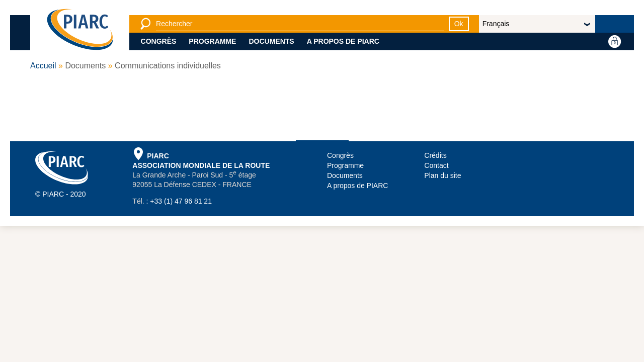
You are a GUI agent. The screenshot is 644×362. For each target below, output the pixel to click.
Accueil (43, 66)
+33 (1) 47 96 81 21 (181, 201)
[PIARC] (80, 30)
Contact (436, 165)
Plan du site (442, 175)
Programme (212, 41)
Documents (271, 41)
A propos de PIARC (343, 41)
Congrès (159, 41)
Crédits (435, 155)
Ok (459, 24)
